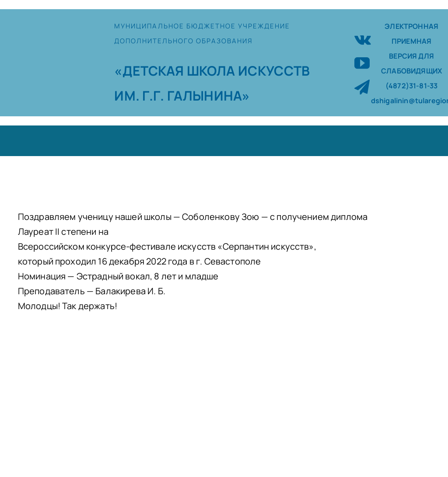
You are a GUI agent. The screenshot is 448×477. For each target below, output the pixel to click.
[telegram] (362, 87)
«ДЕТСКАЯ (150, 71)
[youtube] (362, 63)
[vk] (363, 39)
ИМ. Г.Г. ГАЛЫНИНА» (182, 96)
